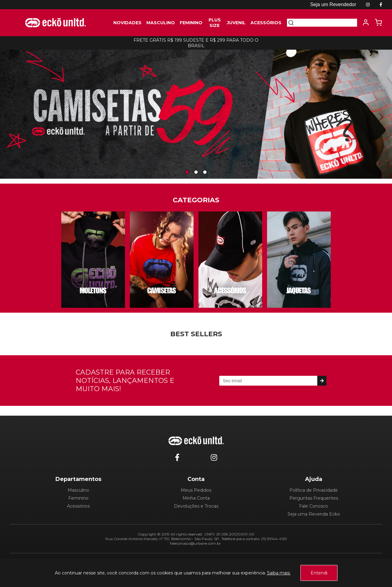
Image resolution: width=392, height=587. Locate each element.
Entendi (319, 573)
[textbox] (326, 23)
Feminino (78, 498)
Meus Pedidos (196, 490)
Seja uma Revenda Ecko (314, 514)
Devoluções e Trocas (196, 506)
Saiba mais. (279, 573)
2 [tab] (196, 172)
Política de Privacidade (314, 490)
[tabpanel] (196, 112)
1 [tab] (187, 172)
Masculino (78, 490)
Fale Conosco (314, 506)
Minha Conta (196, 498)
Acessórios (78, 506)
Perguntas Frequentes (314, 498)
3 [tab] (205, 172)
